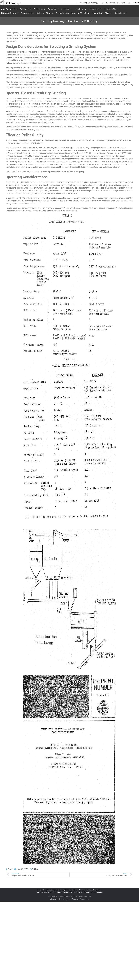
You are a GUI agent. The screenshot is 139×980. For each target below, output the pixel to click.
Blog (108, 13)
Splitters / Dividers (45, 13)
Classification (39, 9)
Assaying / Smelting (80, 13)
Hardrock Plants (111, 9)
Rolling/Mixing (62, 13)
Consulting (121, 13)
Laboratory (95, 9)
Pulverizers (28, 13)
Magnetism (97, 13)
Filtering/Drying (10, 13)
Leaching (81, 9)
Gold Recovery (9, 9)
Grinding (53, 9)
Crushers (26, 9)
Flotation (67, 9)
